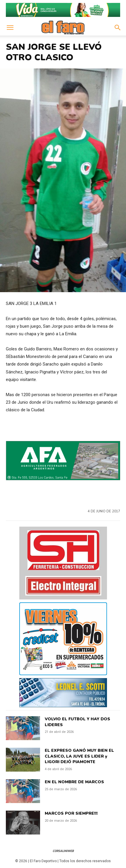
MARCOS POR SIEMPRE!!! (71, 813)
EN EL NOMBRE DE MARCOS (74, 782)
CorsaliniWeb (63, 851)
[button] (10, 28)
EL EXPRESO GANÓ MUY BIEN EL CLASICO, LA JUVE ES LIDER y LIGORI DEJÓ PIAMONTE (79, 756)
